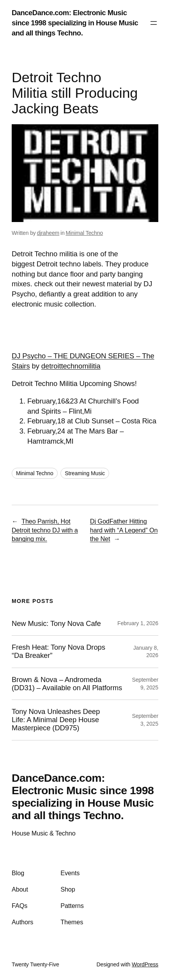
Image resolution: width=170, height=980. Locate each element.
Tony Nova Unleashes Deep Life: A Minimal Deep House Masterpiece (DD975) (56, 720)
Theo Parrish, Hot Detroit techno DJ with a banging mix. (45, 530)
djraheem (48, 233)
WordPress (145, 964)
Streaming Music (85, 473)
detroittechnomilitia (71, 366)
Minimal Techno (84, 233)
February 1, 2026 (138, 623)
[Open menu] (154, 23)
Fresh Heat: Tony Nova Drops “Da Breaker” (58, 651)
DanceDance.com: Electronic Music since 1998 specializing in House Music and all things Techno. (75, 23)
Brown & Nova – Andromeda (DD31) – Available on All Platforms (67, 684)
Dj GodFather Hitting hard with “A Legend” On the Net (124, 530)
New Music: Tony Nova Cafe (56, 624)
